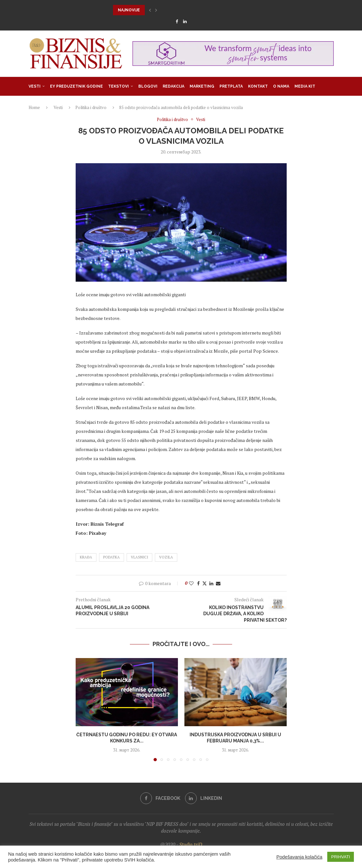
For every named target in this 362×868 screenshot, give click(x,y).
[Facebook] (177, 21)
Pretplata (231, 86)
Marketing (202, 86)
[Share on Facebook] (198, 583)
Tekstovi (119, 86)
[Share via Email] (218, 583)
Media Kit (305, 86)
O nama (281, 86)
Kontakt (258, 86)
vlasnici (139, 557)
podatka (112, 557)
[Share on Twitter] (205, 583)
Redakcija (174, 86)
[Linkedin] (185, 21)
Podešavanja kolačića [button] (299, 857)
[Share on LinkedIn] (211, 583)
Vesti (35, 86)
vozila (166, 557)
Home (34, 107)
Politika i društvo (91, 107)
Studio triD (191, 844)
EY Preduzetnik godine (76, 86)
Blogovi (148, 86)
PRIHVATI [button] (341, 857)
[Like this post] (191, 583)
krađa (86, 557)
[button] (150, 10)
